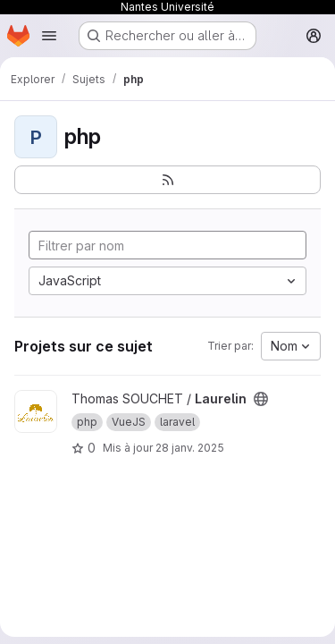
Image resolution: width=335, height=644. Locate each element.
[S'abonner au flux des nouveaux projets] (167, 180)
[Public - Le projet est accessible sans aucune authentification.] (261, 399)
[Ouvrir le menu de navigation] (49, 36)
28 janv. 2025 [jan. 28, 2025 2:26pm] (190, 448)
